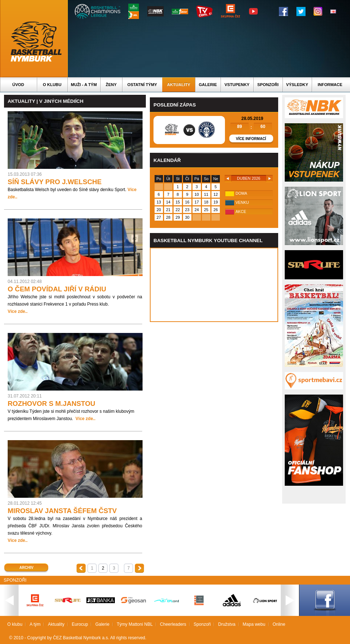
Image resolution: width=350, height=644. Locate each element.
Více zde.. (18, 311)
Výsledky (297, 85)
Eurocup (80, 624)
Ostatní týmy (142, 85)
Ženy (111, 85)
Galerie (208, 85)
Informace (330, 85)
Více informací (251, 139)
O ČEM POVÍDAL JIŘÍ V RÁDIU (57, 289)
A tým (35, 624)
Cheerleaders (173, 624)
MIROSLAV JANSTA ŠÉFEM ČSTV (62, 511)
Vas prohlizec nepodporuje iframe (214, 285)
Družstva (227, 624)
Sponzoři (268, 85)
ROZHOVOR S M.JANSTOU (51, 404)
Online (279, 624)
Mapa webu (254, 624)
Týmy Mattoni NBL (135, 624)
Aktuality (178, 85)
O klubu (52, 85)
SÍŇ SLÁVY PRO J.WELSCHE (55, 182)
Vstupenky (237, 85)
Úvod (18, 85)
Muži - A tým (84, 85)
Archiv (26, 568)
